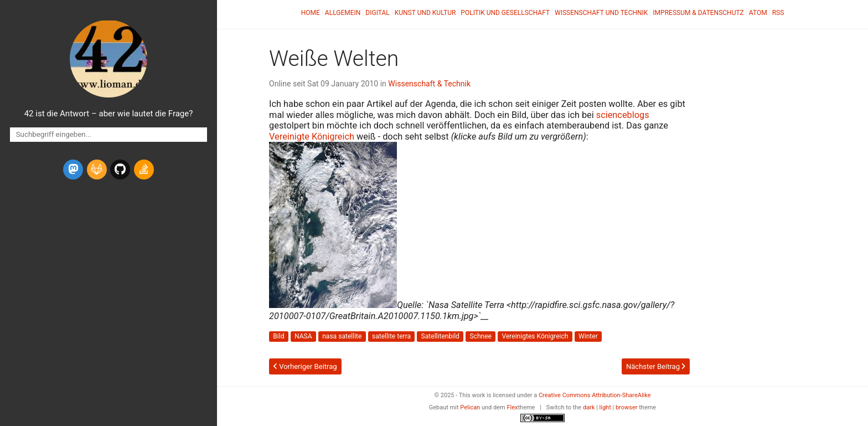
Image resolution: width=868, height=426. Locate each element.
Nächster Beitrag (656, 366)
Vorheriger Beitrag (305, 366)
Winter (588, 337)
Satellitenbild (440, 337)
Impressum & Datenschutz (698, 13)
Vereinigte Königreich (312, 137)
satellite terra (391, 337)
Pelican (470, 407)
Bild (278, 337)
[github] (120, 170)
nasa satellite (342, 337)
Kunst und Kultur (425, 13)
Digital (377, 13)
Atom (758, 13)
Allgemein (343, 13)
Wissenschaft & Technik (429, 84)
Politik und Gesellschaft (505, 13)
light (605, 407)
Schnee (480, 337)
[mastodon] (73, 170)
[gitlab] (97, 170)
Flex (512, 407)
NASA (303, 337)
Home (311, 13)
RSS (778, 13)
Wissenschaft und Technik (601, 13)
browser (627, 407)
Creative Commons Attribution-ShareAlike (595, 395)
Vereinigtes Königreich (535, 337)
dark (589, 407)
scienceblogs (623, 115)
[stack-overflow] (144, 170)
